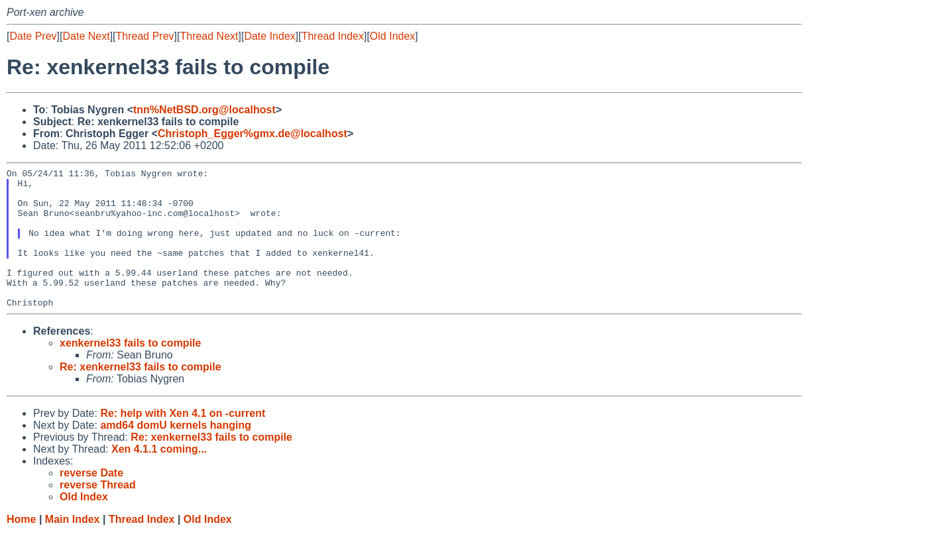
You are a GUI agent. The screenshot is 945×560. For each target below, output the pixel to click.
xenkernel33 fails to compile (130, 371)
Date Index (269, 36)
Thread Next (209, 36)
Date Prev (33, 36)
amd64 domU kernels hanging (176, 453)
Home (21, 547)
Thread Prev (145, 36)
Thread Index (333, 36)
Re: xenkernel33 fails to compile (140, 395)
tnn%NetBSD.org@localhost (204, 110)
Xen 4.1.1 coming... (159, 477)
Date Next (86, 36)
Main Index (73, 547)
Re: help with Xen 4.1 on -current (183, 441)
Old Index (392, 36)
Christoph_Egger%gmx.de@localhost (252, 134)
